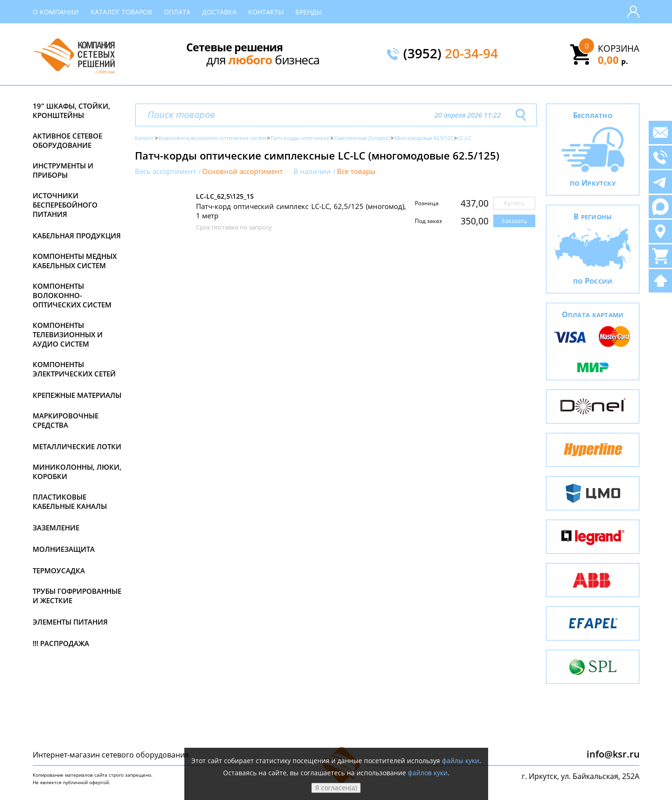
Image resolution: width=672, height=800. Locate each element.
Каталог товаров (121, 12)
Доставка (219, 12)
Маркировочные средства (66, 420)
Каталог (144, 138)
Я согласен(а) (336, 788)
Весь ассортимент (165, 171)
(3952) (451, 54)
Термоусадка (59, 570)
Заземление (56, 528)
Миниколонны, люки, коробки (77, 472)
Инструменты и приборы (63, 170)
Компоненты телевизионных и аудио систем (68, 334)
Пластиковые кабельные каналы (70, 501)
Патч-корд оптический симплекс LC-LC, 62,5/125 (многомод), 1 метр (301, 211)
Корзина (619, 49)
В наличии (312, 171)
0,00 (613, 60)
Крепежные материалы (77, 395)
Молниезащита (64, 549)
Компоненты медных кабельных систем (75, 261)
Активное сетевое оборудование (67, 140)
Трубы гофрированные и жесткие (77, 596)
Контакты (266, 12)
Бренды (309, 12)
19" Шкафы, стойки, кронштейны (71, 111)
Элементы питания (70, 622)
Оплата (177, 12)
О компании (56, 12)
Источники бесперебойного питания (65, 205)
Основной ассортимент (242, 171)
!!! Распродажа (61, 643)
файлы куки (461, 761)
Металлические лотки (77, 446)
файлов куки (428, 773)
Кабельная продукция (77, 236)
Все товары (356, 171)
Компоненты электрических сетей (74, 369)
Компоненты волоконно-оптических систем (72, 295)
